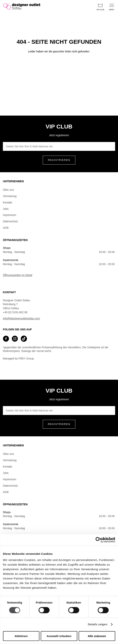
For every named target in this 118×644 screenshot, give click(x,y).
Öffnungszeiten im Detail (18, 275)
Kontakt (7, 202)
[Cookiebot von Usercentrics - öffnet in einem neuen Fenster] (98, 540)
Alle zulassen (97, 636)
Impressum (10, 215)
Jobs (6, 209)
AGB (6, 228)
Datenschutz (10, 221)
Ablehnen (21, 636)
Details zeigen (97, 624)
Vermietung (10, 196)
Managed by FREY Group (18, 359)
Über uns (8, 190)
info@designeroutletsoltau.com (21, 318)
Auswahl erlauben (59, 636)
